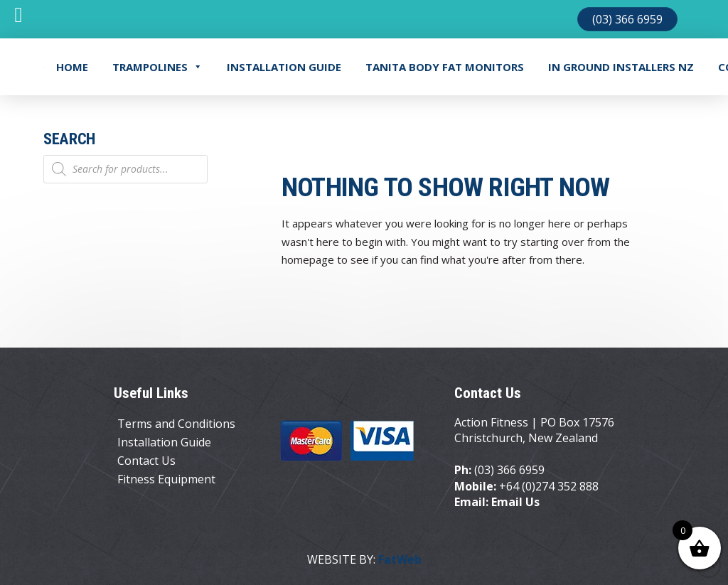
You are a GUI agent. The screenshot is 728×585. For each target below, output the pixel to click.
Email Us (515, 502)
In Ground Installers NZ (621, 67)
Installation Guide (284, 67)
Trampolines (157, 67)
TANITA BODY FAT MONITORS (445, 67)
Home (72, 67)
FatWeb (400, 559)
